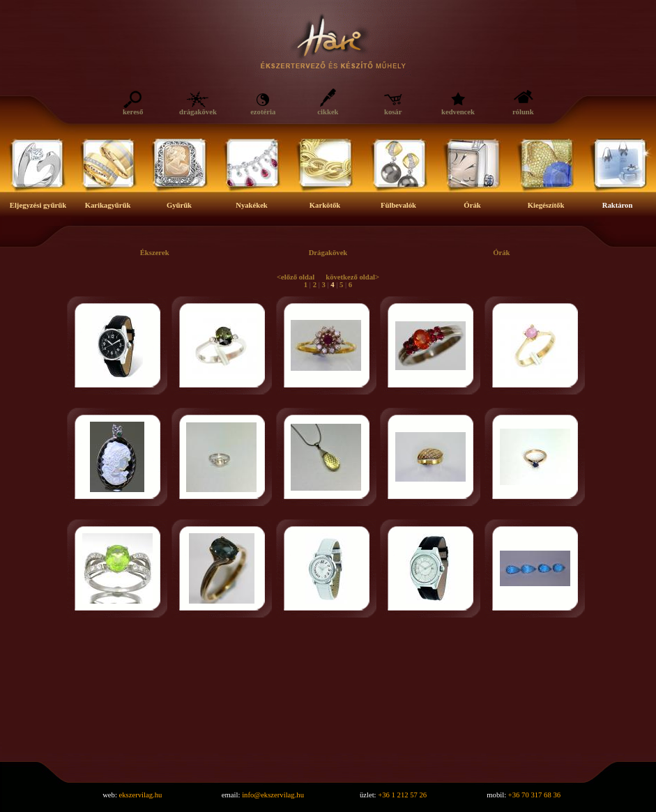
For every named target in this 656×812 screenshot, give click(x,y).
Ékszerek (155, 253)
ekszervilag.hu (141, 795)
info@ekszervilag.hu (273, 795)
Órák (501, 253)
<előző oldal (296, 277)
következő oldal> (352, 277)
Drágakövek (328, 253)
